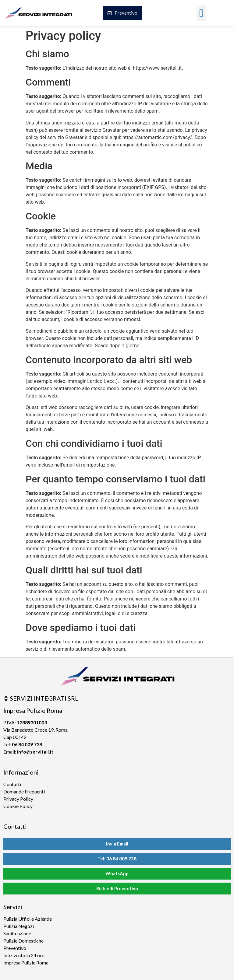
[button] (201, 13)
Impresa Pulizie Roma (26, 963)
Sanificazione (17, 933)
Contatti (12, 784)
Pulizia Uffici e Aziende (28, 919)
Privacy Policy (18, 799)
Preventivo (15, 948)
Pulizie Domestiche (23, 941)
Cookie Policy (18, 806)
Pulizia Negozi (19, 926)
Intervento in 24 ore (24, 955)
